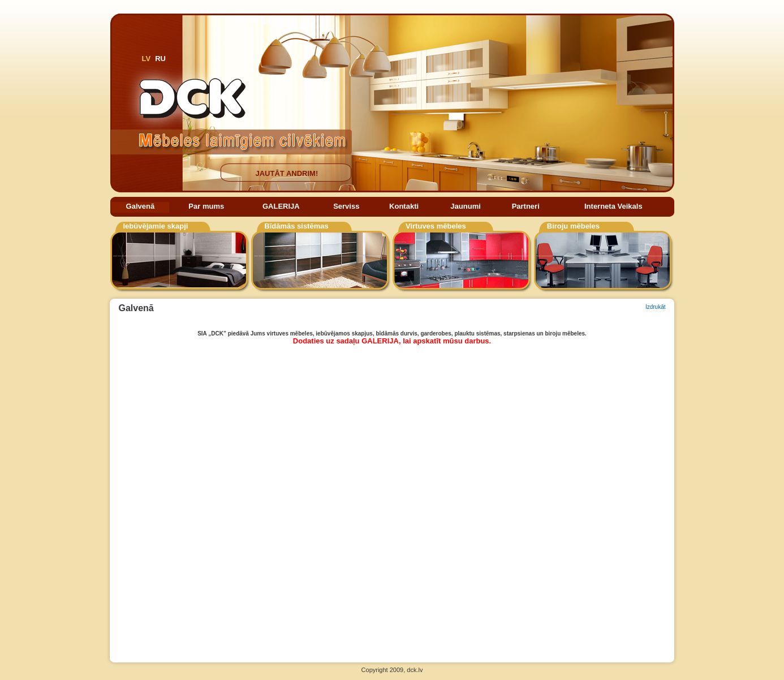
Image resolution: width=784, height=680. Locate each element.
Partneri (526, 206)
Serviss (346, 206)
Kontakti (404, 206)
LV (147, 59)
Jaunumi (465, 206)
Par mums (206, 206)
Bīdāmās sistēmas (296, 226)
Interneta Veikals (613, 206)
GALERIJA (281, 206)
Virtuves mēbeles (436, 226)
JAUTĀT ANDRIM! (287, 173)
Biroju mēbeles (573, 226)
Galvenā (141, 206)
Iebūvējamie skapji (156, 226)
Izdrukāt (656, 307)
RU (160, 59)
